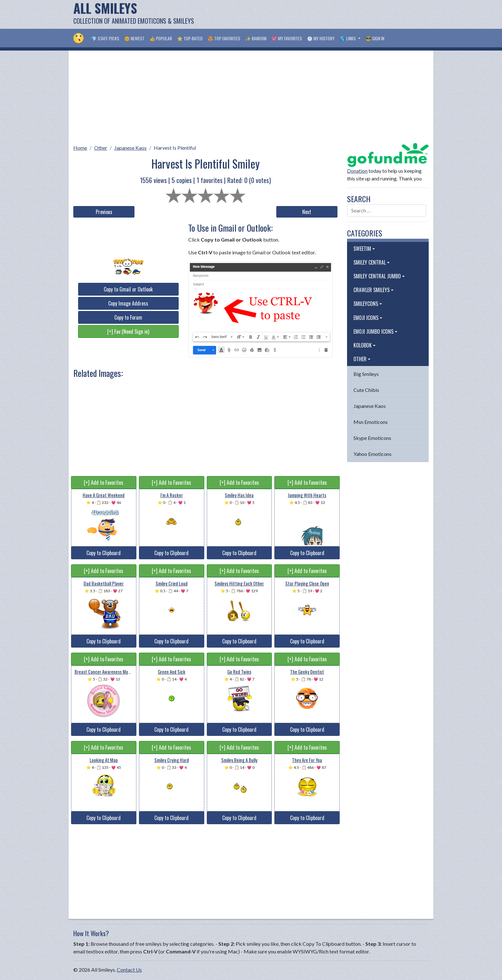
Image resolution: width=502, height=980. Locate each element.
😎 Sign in (375, 38)
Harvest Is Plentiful (175, 148)
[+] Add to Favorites (104, 482)
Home (80, 148)
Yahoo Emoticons (372, 454)
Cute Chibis (366, 390)
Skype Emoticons (372, 438)
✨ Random (256, 38)
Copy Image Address (128, 303)
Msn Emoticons (371, 422)
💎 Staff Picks (105, 38)
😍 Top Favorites (224, 38)
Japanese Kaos (130, 148)
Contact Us (129, 970)
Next (307, 212)
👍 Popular (161, 38)
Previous (104, 212)
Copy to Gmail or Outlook (128, 289)
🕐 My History (321, 38)
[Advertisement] (312, 14)
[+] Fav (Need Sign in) (128, 331)
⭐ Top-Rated (190, 38)
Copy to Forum (128, 317)
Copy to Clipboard (104, 553)
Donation (357, 171)
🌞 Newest (134, 38)
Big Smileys (366, 374)
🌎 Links (348, 38)
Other (101, 148)
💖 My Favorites (287, 38)
